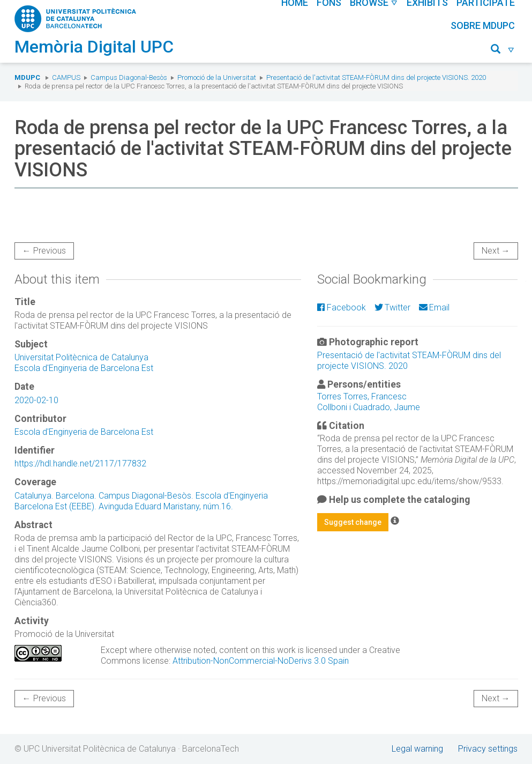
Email (434, 307)
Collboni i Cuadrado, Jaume (369, 407)
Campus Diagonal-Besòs (129, 77)
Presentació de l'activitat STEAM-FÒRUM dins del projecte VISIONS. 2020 (376, 77)
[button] (503, 51)
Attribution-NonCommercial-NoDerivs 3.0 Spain (261, 661)
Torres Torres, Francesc (362, 396)
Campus (66, 77)
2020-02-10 (36, 400)
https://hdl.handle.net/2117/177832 (80, 463)
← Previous (44, 251)
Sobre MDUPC (483, 25)
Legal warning (417, 749)
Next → (496, 251)
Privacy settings (488, 749)
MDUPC (27, 77)
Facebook (341, 307)
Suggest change (353, 522)
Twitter (392, 307)
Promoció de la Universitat (217, 77)
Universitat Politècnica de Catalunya (81, 357)
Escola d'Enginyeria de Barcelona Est (84, 368)
